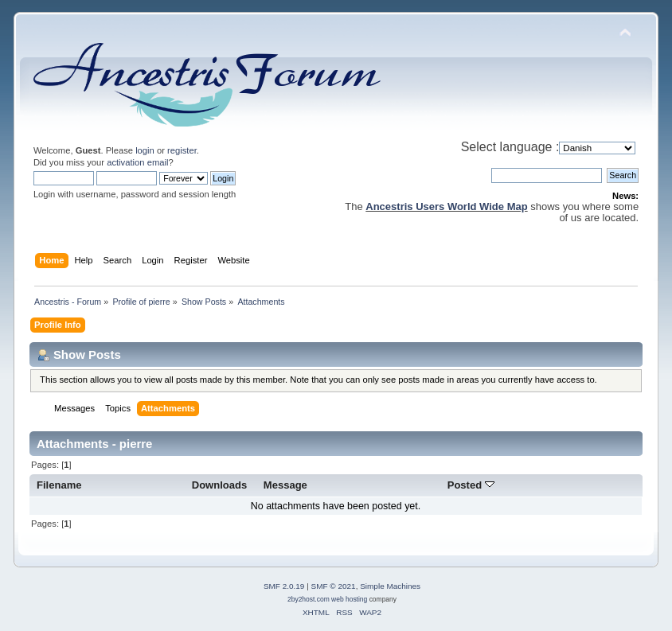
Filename (59, 485)
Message (285, 485)
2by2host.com (309, 599)
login (145, 150)
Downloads (220, 485)
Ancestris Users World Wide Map (446, 206)
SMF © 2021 (334, 586)
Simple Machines (390, 586)
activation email (137, 162)
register (182, 150)
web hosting (349, 599)
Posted (471, 485)
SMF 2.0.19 (284, 586)
